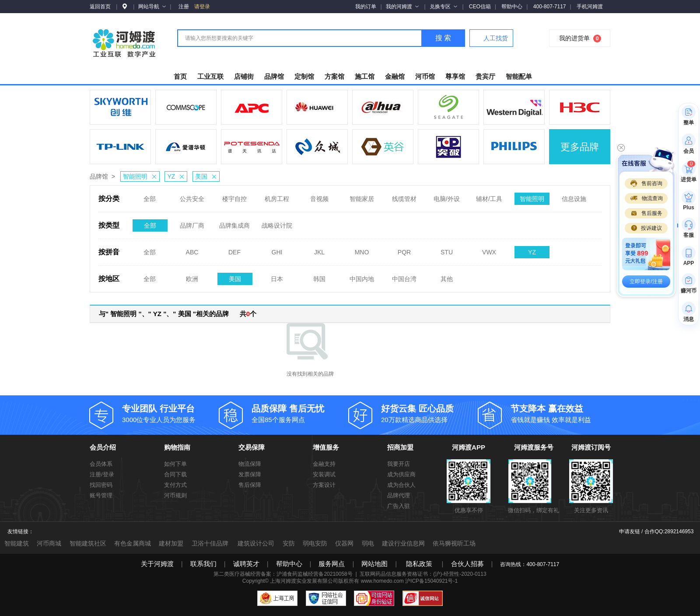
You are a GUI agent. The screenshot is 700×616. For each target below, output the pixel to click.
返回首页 (100, 7)
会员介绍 (103, 447)
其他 (447, 276)
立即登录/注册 (646, 282)
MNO (362, 250)
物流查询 (646, 198)
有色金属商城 (133, 543)
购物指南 (177, 447)
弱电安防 (315, 543)
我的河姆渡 (402, 7)
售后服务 (646, 213)
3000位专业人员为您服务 (171, 413)
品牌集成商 (234, 223)
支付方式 (175, 485)
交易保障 (252, 447)
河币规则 (175, 495)
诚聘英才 (246, 564)
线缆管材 (404, 196)
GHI (277, 250)
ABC (192, 250)
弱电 (368, 543)
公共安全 (192, 196)
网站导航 (152, 7)
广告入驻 (399, 506)
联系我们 (203, 564)
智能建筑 (17, 543)
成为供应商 (401, 474)
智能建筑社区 (88, 543)
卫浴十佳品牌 (210, 543)
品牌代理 (399, 495)
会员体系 (101, 464)
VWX (489, 250)
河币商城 (49, 543)
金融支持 (324, 464)
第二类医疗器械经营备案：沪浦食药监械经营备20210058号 (283, 574)
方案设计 (324, 485)
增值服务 (326, 447)
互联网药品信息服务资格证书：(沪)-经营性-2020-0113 (423, 574)
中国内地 (362, 276)
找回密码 (101, 485)
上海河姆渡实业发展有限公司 (304, 581)
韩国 (319, 276)
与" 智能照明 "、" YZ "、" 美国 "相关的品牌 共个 (178, 314)
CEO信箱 (480, 7)
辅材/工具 (489, 196)
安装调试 (324, 474)
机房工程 (277, 196)
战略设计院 (277, 223)
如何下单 (175, 464)
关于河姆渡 (157, 564)
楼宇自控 (234, 196)
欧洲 (192, 276)
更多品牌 (580, 147)
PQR (404, 250)
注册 (184, 7)
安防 (289, 543)
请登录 (202, 7)
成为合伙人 (401, 485)
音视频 (319, 196)
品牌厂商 (192, 223)
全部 (150, 196)
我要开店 (399, 464)
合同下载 (175, 474)
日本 (277, 276)
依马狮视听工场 (454, 543)
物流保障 (250, 464)
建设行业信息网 (403, 543)
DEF (234, 250)
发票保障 (250, 474)
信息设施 (574, 196)
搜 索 (443, 38)
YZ (177, 176)
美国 (207, 176)
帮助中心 (512, 7)
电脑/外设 (447, 196)
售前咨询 (646, 183)
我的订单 (366, 7)
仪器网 (344, 543)
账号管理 (101, 495)
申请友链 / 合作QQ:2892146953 (656, 532)
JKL (319, 250)
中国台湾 (404, 276)
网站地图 (374, 564)
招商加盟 (400, 447)
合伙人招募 (467, 564)
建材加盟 (171, 543)
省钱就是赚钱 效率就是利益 (559, 413)
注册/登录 (102, 474)
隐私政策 (419, 564)
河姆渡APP (469, 447)
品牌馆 (99, 176)
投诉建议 (646, 228)
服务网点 (332, 564)
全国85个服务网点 (300, 413)
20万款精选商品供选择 (430, 413)
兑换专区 (443, 7)
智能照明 (141, 176)
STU (447, 250)
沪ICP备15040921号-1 (431, 581)
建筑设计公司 (256, 543)
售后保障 (250, 485)
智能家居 (362, 196)
